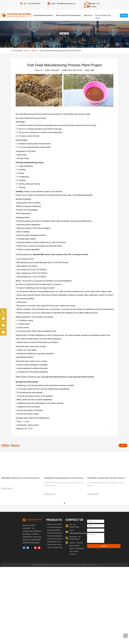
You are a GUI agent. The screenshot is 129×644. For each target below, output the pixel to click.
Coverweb (93, 559)
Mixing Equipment (54, 525)
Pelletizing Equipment (56, 530)
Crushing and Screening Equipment (61, 533)
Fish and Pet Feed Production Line (60, 539)
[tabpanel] (22, 473)
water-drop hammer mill (56, 254)
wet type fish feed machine (82, 377)
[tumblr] (39, 542)
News (123, 445)
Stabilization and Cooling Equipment (61, 536)
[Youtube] (35, 542)
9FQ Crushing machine (78, 254)
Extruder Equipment (55, 527)
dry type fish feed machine (54, 377)
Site (92, 70)
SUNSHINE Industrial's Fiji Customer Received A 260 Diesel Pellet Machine (31, 478)
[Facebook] (24, 542)
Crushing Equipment (55, 522)
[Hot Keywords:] (124, 16)
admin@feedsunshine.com (66, 4)
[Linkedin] (28, 542)
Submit (104, 540)
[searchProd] (116, 16)
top (126, 636)
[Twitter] (32, 542)
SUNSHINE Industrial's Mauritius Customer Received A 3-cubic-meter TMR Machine (77, 478)
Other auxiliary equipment (57, 542)
